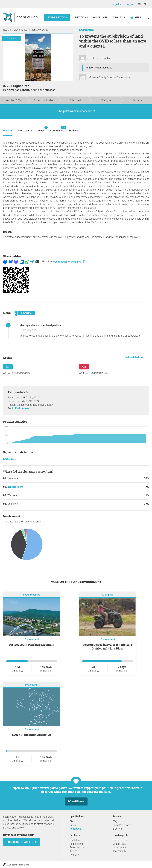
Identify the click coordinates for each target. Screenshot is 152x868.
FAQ (115, 821)
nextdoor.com (15, 487)
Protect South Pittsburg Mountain (32, 645)
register (117, 4)
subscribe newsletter (22, 842)
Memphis (108, 595)
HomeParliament (122, 825)
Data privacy (119, 844)
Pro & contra (25, 131)
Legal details (119, 847)
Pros (8, 367)
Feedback (75, 829)
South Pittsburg (32, 595)
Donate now (76, 801)
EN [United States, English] (142, 4)
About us (119, 18)
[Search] (147, 17)
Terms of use (120, 840)
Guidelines (100, 18)
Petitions (82, 18)
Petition (7, 131)
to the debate (133, 357)
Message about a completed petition (40, 325)
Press (73, 825)
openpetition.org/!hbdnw (69, 262)
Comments (56, 129)
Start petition (57, 18)
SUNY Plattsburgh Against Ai (32, 735)
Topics (73, 851)
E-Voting (117, 829)
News (41, 129)
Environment (86, 30)
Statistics (74, 131)
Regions (74, 855)
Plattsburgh (32, 685)
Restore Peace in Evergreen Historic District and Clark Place (108, 647)
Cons (84, 367)
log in (130, 4)
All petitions (76, 844)
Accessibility (119, 851)
